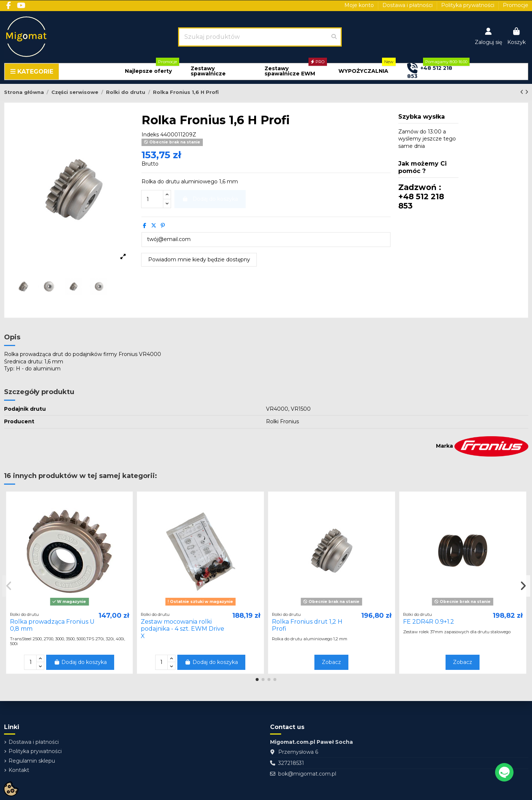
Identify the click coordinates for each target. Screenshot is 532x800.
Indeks (150, 135)
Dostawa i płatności (408, 5)
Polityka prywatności (468, 5)
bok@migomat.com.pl (307, 774)
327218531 (291, 763)
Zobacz (331, 662)
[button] (148, 71)
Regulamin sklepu (32, 761)
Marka (444, 446)
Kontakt (19, 770)
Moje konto (360, 5)
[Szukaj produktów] (334, 37)
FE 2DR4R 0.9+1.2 (429, 622)
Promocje (516, 5)
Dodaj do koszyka (80, 662)
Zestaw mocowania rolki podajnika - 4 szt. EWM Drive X (183, 629)
